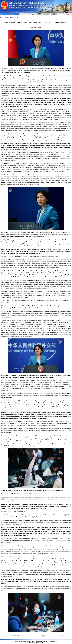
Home (2, 17)
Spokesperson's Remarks (11, 17)
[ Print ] (61, 636)
